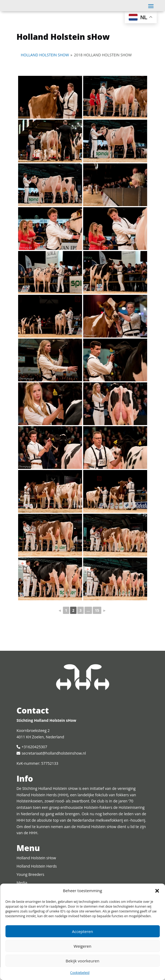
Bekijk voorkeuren (82, 961)
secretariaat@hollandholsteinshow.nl (54, 766)
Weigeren (82, 946)
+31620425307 (34, 760)
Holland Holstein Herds (37, 879)
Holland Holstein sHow (45, 68)
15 (97, 623)
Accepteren (82, 931)
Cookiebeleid (80, 973)
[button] (157, 891)
